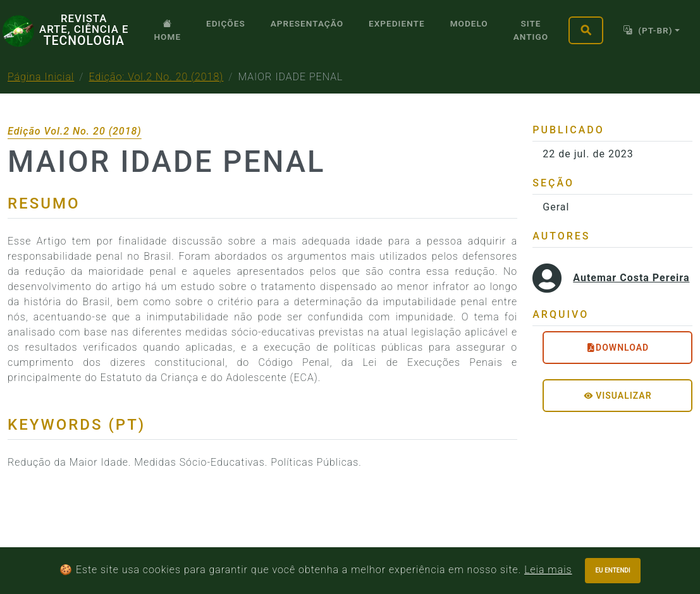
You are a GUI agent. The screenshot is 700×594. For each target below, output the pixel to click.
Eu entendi (613, 570)
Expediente (397, 23)
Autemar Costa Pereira (631, 278)
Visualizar (618, 396)
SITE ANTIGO (531, 30)
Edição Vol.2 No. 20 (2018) (75, 131)
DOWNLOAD (617, 348)
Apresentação (307, 23)
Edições (226, 23)
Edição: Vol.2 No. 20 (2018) (157, 77)
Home (167, 30)
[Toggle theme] (652, 30)
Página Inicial (41, 77)
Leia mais (548, 570)
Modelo (469, 23)
